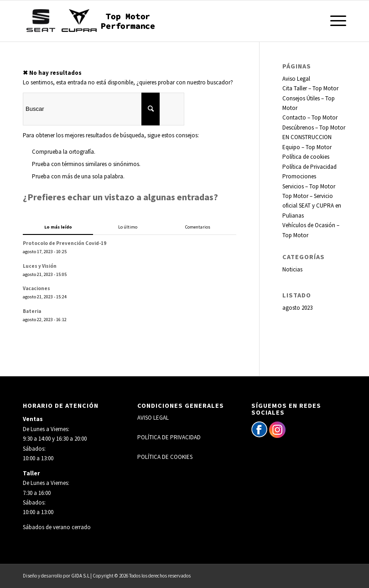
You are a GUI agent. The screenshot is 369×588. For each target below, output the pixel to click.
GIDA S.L (80, 576)
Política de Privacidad (309, 167)
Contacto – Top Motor (310, 117)
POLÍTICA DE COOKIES (165, 457)
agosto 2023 (297, 308)
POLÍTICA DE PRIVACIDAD (169, 437)
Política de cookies (306, 157)
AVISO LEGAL (153, 418)
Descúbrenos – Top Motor (314, 127)
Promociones (299, 176)
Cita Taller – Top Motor (310, 88)
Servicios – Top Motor (309, 186)
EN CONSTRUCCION (307, 137)
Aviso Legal (296, 79)
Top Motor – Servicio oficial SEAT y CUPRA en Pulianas (312, 206)
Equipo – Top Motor (307, 147)
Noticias (292, 269)
